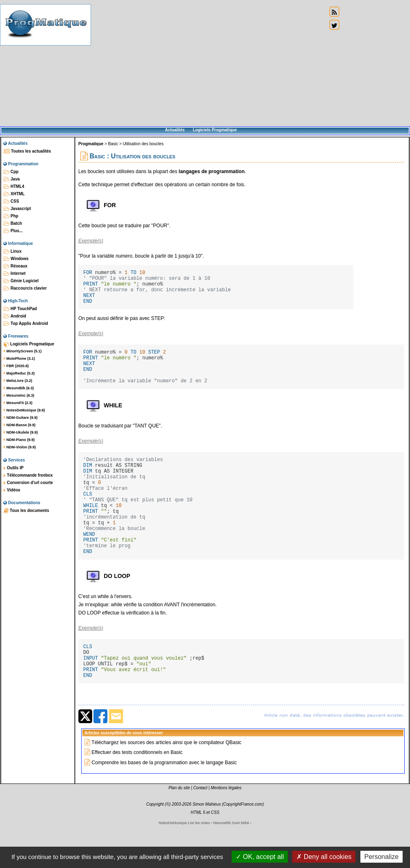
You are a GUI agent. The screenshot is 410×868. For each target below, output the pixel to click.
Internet (15, 274)
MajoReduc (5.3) (19, 373)
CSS (11, 201)
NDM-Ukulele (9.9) (21, 432)
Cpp (11, 172)
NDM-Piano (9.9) (19, 440)
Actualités (175, 130)
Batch (13, 224)
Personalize (382, 857)
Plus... (13, 231)
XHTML (14, 194)
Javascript (17, 209)
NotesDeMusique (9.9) (24, 410)
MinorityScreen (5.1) (23, 351)
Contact (200, 831)
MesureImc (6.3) (19, 395)
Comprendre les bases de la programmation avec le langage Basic (164, 806)
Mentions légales (226, 831)
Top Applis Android (26, 324)
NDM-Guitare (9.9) (21, 418)
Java (12, 179)
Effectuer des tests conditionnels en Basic (137, 795)
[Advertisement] (209, 64)
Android (15, 316)
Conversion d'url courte (28, 483)
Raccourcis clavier (25, 288)
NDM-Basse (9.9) (20, 425)
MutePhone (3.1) (19, 359)
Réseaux (16, 266)
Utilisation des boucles (143, 144)
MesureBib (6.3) (19, 388)
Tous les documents (26, 511)
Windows (16, 259)
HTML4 (14, 187)
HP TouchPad (20, 309)
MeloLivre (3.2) (18, 381)
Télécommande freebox (28, 475)
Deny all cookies (324, 857)
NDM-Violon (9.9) (20, 447)
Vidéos (12, 490)
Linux (13, 251)
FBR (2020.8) (16, 366)
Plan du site (179, 831)
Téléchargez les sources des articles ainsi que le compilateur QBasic (166, 786)
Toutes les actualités (27, 151)
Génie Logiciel (21, 281)
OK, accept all (260, 857)
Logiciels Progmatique (215, 130)
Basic (113, 144)
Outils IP (14, 468)
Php (11, 216)
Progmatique (91, 144)
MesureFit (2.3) (18, 403)
